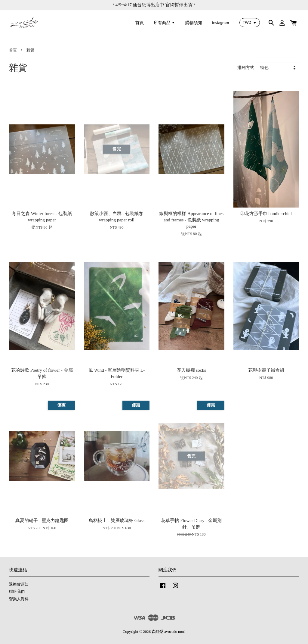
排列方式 (246, 68)
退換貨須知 (19, 584)
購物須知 (194, 23)
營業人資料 (19, 599)
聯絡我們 (17, 592)
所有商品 (165, 23)
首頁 (140, 23)
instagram (220, 23)
